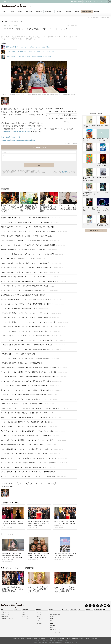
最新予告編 (5, 617)
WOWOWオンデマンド (56, 632)
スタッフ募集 (94, 639)
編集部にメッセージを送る (72, 122)
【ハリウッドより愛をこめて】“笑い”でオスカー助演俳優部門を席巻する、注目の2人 (33, 422)
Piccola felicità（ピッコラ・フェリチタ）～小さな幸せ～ (89, 194)
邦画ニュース (5, 612)
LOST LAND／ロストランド (103, 126)
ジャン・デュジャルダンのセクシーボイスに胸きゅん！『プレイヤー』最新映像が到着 (33, 245)
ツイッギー (86, 164)
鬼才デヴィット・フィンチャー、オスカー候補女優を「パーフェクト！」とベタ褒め (33, 431)
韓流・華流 (39, 12)
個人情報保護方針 (54, 639)
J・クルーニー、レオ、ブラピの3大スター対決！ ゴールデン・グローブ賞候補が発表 (33, 476)
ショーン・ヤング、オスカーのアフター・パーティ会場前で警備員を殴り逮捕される (33, 304)
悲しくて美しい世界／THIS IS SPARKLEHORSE (89, 179)
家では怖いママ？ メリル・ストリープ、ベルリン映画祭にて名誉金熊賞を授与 (31, 390)
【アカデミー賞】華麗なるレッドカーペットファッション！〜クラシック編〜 (31, 313)
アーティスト (24, 483)
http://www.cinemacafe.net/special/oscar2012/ (18, 140)
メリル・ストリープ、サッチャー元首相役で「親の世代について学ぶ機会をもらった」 (33, 286)
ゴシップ (26, 617)
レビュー (59, 12)
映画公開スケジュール (8, 619)
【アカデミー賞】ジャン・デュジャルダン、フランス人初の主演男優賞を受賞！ (31, 336)
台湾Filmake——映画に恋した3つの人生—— (103, 225)
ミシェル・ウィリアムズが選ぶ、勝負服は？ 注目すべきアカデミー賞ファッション (33, 413)
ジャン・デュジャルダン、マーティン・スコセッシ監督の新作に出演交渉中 (30, 240)
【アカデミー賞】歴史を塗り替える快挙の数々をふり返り (24, 308)
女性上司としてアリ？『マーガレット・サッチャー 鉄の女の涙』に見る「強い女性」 (33, 227)
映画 (12, 12)
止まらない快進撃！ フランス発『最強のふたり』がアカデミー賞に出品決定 (30, 222)
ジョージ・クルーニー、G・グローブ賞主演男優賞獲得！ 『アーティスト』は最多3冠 (34, 463)
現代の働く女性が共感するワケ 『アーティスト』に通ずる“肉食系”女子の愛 (30, 218)
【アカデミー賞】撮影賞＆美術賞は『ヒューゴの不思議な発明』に (27, 363)
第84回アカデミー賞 (55, 109)
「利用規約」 (65, 172)
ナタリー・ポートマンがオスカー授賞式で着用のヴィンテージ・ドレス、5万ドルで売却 (70, 115)
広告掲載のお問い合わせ (31, 639)
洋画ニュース (5, 614)
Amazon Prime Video (55, 614)
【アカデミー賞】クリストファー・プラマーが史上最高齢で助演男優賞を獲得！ (31, 349)
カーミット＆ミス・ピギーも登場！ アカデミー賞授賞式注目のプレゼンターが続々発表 (34, 372)
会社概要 (62, 639)
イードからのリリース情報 (72, 639)
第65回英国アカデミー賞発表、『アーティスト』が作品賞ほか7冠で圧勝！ (30, 399)
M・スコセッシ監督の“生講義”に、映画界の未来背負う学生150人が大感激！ (30, 386)
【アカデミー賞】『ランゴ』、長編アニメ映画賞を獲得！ (25, 354)
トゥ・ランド (87, 224)
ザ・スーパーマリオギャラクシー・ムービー (89, 139)
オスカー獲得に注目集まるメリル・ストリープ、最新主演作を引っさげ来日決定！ (32, 449)
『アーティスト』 (29, 129)
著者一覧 (15, 639)
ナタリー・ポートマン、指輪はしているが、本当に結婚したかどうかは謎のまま (68, 118)
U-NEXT (52, 628)
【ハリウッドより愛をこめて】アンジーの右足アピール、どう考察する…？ (67, 112)
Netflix (51, 623)
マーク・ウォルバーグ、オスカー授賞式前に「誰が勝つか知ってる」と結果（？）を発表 (34, 367)
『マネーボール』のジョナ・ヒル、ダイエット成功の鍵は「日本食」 (28, 404)
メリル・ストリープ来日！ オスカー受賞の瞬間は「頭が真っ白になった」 (30, 290)
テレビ (20, 12)
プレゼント (68, 12)
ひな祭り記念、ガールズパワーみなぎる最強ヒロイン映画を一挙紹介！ (28, 295)
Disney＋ (52, 619)
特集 (104, 609)
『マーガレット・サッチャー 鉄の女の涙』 (16, 132)
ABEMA (52, 612)
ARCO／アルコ (101, 152)
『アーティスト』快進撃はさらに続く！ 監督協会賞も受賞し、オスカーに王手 (31, 435)
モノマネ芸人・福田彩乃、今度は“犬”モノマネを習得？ (23, 259)
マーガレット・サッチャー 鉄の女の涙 (43, 483)
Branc (97, 11)
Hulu (51, 621)
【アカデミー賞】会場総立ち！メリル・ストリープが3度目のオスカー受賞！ (30, 331)
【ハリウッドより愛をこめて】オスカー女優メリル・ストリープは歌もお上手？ (31, 263)
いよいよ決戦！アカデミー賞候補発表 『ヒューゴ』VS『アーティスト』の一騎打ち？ (34, 440)
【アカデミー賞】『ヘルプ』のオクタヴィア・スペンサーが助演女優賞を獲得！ (31, 358)
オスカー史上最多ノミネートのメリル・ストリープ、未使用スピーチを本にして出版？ (34, 472)
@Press (88, 639)
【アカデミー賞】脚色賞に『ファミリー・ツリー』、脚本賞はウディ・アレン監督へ (33, 345)
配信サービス (49, 12)
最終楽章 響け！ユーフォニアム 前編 (103, 139)
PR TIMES (82, 639)
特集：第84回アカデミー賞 (10, 137)
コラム (25, 621)
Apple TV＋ (53, 617)
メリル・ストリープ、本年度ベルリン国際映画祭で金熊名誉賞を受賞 (28, 467)
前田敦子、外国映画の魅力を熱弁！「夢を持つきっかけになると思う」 (29, 250)
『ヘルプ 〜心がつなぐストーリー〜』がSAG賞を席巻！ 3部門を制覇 (29, 426)
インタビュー (27, 619)
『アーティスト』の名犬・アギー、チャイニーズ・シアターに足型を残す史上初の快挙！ (34, 231)
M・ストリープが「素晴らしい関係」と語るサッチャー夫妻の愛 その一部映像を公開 (34, 377)
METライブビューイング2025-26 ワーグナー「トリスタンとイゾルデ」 (103, 210)
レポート (26, 614)
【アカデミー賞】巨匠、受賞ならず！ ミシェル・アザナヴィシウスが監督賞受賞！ (33, 340)
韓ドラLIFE (39, 623)
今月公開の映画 (87, 12)
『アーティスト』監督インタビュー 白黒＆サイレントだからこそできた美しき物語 (32, 254)
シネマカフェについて (44, 639)
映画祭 (77, 12)
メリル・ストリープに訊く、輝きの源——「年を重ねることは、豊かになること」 (32, 268)
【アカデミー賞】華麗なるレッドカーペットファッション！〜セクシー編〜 (30, 318)
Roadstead (53, 625)
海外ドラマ (29, 12)
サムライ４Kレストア (102, 192)
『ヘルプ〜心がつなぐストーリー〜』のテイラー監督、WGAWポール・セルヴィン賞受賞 (34, 408)
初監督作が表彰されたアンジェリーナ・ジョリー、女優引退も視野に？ (29, 445)
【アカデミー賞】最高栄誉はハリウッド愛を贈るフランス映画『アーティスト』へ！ (33, 327)
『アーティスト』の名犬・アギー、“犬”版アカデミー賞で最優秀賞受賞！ (29, 395)
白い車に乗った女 (101, 177)
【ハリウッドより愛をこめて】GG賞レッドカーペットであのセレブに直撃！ (30, 454)
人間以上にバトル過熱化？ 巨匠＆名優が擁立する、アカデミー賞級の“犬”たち (31, 417)
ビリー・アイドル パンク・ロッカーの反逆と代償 (89, 209)
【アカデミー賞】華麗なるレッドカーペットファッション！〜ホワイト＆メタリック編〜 (34, 322)
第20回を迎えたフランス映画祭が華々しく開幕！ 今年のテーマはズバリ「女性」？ (33, 236)
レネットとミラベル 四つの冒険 (89, 126)
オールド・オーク (88, 152)
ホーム (5, 12)
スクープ (26, 612)
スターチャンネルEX (55, 630)
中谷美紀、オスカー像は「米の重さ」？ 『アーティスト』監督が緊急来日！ (30, 277)
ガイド (80, 609)
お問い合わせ (21, 639)
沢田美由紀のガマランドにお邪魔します (103, 165)
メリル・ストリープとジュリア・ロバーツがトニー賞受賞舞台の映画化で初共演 (31, 381)
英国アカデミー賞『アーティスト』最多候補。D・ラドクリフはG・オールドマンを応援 (34, 458)
